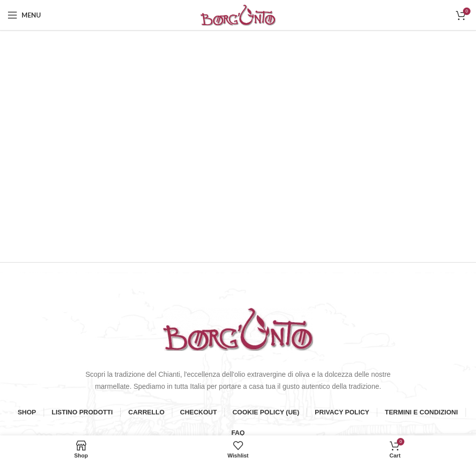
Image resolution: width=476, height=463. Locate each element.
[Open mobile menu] (24, 15)
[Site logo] (238, 15)
